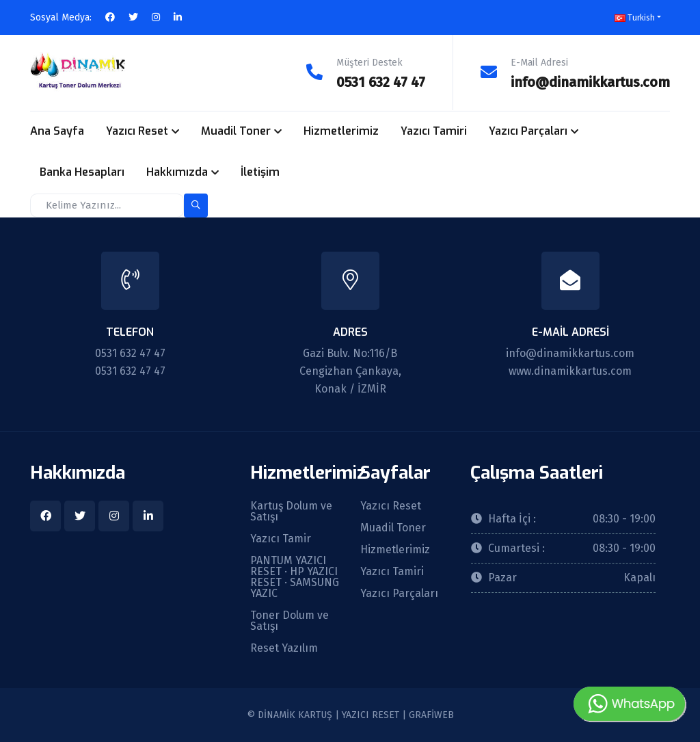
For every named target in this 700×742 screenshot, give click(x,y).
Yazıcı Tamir (281, 538)
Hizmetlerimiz (341, 131)
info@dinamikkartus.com (590, 82)
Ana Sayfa (57, 131)
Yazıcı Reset (137, 131)
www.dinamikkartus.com (570, 370)
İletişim (260, 172)
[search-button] (196, 205)
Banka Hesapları (82, 172)
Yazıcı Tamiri (434, 131)
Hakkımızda (177, 172)
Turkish (635, 18)
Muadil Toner (236, 131)
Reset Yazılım (284, 648)
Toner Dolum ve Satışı (290, 620)
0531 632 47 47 (381, 82)
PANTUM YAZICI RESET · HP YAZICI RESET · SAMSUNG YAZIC (295, 577)
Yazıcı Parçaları (528, 131)
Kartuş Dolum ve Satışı (291, 511)
